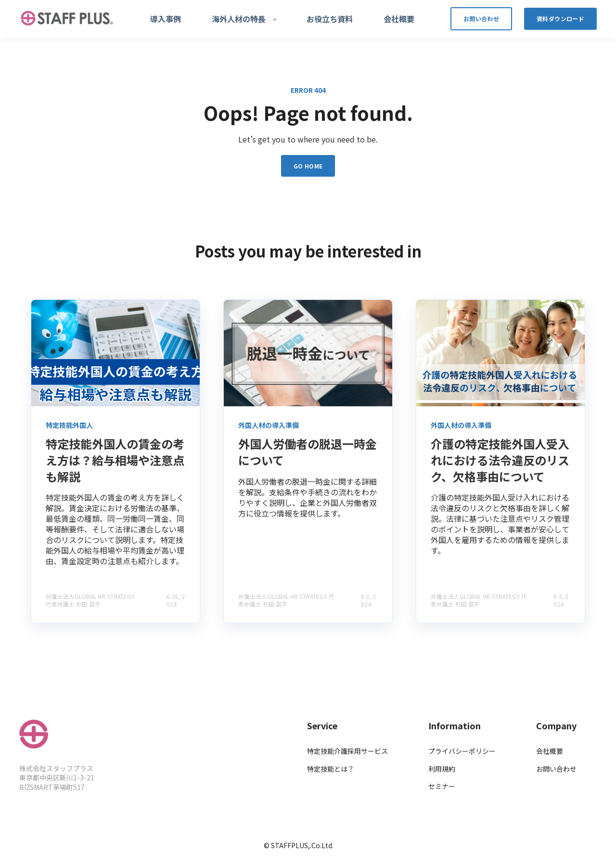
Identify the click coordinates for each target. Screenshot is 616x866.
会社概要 (550, 751)
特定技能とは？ (331, 769)
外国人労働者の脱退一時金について (308, 452)
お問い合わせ (556, 769)
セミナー (442, 786)
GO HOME (308, 166)
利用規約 (442, 769)
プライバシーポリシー (462, 751)
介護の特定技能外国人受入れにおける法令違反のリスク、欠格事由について (500, 460)
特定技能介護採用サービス (347, 751)
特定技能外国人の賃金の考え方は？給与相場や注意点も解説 (115, 460)
